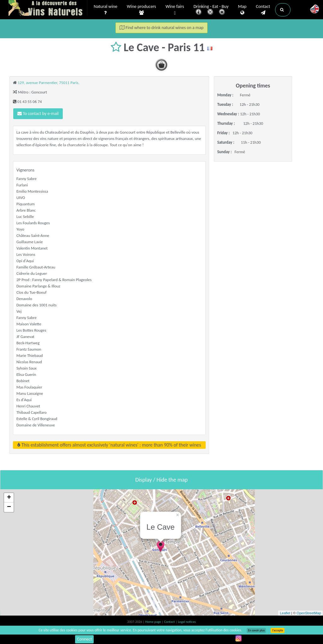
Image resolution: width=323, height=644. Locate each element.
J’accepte (277, 630)
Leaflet (285, 613)
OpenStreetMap (309, 613)
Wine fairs (175, 10)
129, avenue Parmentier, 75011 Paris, (49, 83)
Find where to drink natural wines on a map (161, 28)
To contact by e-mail (38, 114)
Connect (84, 639)
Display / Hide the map (161, 480)
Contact (263, 10)
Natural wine (106, 10)
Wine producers (141, 10)
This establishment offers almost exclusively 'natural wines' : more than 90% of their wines (109, 445)
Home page (153, 622)
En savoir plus (256, 630)
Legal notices (187, 622)
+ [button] (9, 498)
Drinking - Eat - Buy (211, 10)
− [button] (9, 507)
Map (242, 10)
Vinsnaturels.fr (48, 9)
